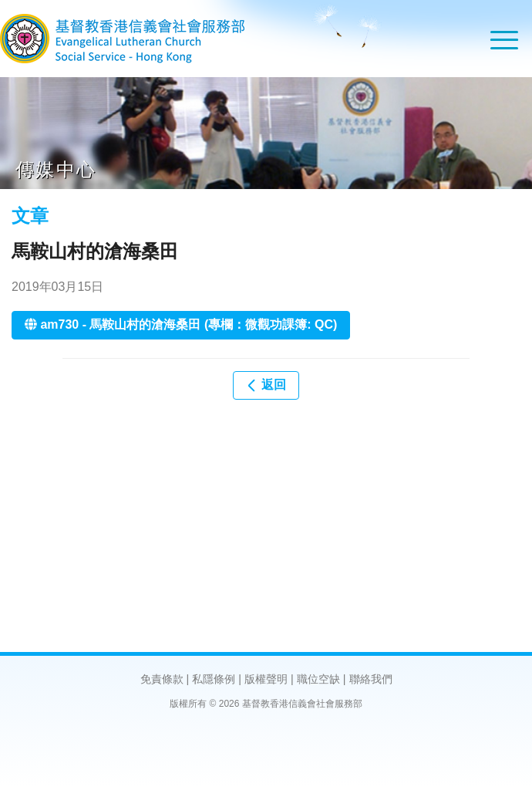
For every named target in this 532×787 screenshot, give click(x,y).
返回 (266, 385)
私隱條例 (214, 679)
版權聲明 (266, 679)
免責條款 (162, 679)
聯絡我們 (371, 679)
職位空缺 (318, 679)
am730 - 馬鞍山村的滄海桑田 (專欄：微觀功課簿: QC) (181, 324)
